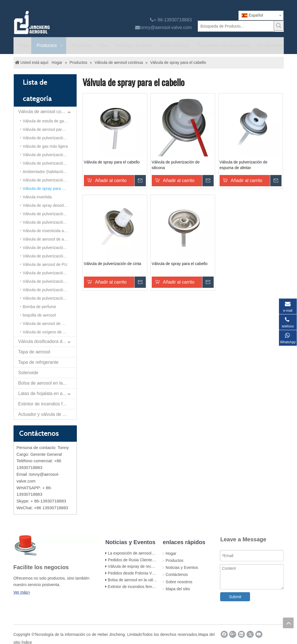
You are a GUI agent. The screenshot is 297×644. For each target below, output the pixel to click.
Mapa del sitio (178, 589)
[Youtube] (259, 634)
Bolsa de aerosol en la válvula (47, 383)
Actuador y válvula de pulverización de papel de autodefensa (47, 414)
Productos (174, 560)
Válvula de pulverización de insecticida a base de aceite (50, 155)
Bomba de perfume (40, 307)
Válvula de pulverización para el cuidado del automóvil (50, 214)
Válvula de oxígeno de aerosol (49, 332)
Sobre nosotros (179, 582)
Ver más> (22, 592)
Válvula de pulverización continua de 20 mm (50, 222)
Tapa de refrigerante (38, 362)
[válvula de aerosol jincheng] (62, 23)
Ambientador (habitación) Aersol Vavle (50, 172)
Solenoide (28, 373)
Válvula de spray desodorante (49, 205)
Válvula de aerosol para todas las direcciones (50, 129)
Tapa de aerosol (34, 352)
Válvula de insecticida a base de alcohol (50, 231)
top (288, 623)
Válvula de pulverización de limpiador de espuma (50, 248)
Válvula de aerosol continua (46, 112)
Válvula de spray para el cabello (50, 189)
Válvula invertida (37, 197)
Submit (235, 597)
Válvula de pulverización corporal (50, 180)
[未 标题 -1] (57, 545)
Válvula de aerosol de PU (45, 264)
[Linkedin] (241, 634)
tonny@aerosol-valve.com (166, 27)
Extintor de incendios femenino (47, 404)
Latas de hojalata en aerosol (47, 393)
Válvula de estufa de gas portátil (50, 121)
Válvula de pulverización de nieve (50, 298)
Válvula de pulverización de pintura (50, 138)
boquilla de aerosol (39, 315)
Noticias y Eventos (182, 567)
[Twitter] (250, 634)
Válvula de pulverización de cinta (50, 273)
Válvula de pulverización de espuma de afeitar (50, 281)
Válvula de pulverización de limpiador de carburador (50, 163)
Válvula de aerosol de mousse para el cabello (50, 324)
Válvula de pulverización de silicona (50, 290)
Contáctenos (177, 575)
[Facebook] (224, 634)
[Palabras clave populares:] (279, 26)
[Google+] (233, 634)
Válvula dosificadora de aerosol (47, 341)
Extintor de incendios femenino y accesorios (146, 587)
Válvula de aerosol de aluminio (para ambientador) (50, 239)
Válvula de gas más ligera (45, 146)
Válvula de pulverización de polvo (50, 256)
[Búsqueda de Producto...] (236, 26)
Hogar (171, 553)
